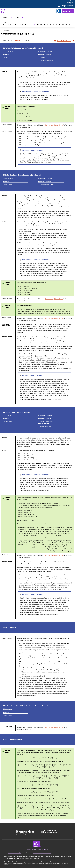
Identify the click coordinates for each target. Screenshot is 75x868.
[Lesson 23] (66, 24)
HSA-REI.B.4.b (8, 184)
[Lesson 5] (13, 24)
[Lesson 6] (15, 24)
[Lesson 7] (18, 24)
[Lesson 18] (50, 24)
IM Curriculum (69, 1)
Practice (26, 41)
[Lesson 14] (38, 24)
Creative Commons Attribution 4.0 (42, 853)
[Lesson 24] (69, 24)
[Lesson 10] (25, 24)
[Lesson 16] (44, 24)
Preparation (7, 41)
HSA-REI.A (7, 57)
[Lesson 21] (60, 24)
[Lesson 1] (3, 24)
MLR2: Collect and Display (47, 184)
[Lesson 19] (53, 24)
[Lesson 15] (41, 24)
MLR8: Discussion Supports (47, 60)
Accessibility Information (42, 849)
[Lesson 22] (63, 24)
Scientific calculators (45, 426)
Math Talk (42, 57)
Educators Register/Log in (65, 7)
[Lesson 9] (23, 24)
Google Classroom (67, 5)
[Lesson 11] (28, 24)
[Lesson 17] (47, 24)
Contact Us (70, 4)
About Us (70, 2)
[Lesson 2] (6, 24)
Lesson (17, 41)
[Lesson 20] (57, 24)
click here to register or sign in (54, 125)
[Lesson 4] (11, 24)
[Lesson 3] (8, 24)
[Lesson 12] (32, 24)
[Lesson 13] (35, 24)
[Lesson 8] (20, 24)
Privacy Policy (30, 849)
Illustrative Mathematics (14, 853)
